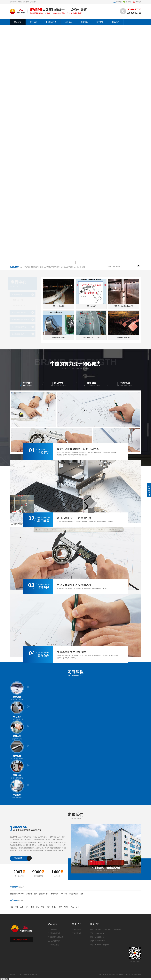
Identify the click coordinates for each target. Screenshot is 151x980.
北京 (11, 907)
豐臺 (48, 907)
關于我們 (100, 22)
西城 (38, 907)
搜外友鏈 (64, 894)
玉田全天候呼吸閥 (20, 327)
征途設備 (29, 894)
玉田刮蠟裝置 (51, 22)
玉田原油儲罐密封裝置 (19, 518)
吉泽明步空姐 (5, 979)
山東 (22, 907)
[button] (75, 262)
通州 (77, 907)
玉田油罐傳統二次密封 (87, 518)
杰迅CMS (108, 974)
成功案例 (68, 22)
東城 (32, 907)
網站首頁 (18, 22)
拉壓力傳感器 (44, 894)
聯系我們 (116, 22)
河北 (17, 907)
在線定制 (137, 2)
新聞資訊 (84, 22)
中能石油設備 (74, 894)
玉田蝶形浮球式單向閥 (22, 320)
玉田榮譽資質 (77, 933)
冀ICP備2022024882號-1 (124, 974)
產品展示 (33, 22)
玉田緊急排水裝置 (20, 313)
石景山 (54, 907)
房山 (72, 907)
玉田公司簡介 (77, 929)
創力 (36, 894)
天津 (27, 907)
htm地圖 (139, 974)
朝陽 (43, 907)
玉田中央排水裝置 (21, 305)
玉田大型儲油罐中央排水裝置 (21, 529)
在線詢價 (117, 2)
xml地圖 (134, 974)
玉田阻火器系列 (20, 334)
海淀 (60, 907)
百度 (82, 894)
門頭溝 (66, 907)
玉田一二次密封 (20, 300)
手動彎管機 (55, 894)
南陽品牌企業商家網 (17, 894)
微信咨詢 (127, 2)
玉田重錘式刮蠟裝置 (18, 524)
